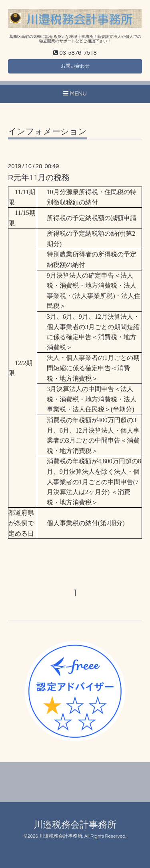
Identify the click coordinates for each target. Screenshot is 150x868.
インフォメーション (47, 132)
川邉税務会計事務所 (75, 825)
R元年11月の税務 (39, 178)
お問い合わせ (75, 66)
